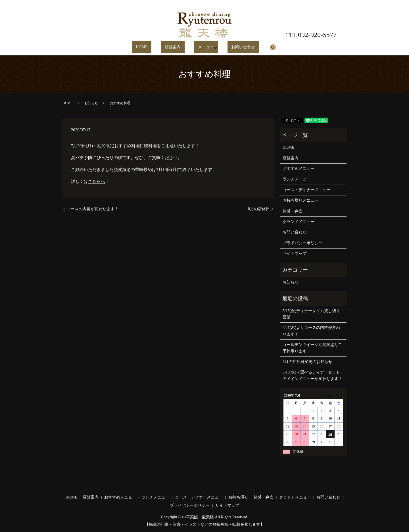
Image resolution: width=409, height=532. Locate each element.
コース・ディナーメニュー (306, 190)
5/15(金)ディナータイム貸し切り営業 (311, 314)
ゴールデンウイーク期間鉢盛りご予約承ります (312, 348)
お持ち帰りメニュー (301, 200)
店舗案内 (174, 47)
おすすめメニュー (299, 169)
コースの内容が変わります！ (93, 209)
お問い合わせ (235, 47)
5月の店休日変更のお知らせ (307, 362)
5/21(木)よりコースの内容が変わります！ (311, 331)
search (260, 47)
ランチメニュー (297, 179)
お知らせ (91, 103)
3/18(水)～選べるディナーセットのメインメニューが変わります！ (312, 375)
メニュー (199, 47)
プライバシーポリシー (302, 243)
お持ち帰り (238, 497)
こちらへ (97, 181)
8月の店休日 (259, 209)
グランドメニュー (299, 222)
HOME (150, 47)
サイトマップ (295, 254)
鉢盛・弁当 (293, 211)
